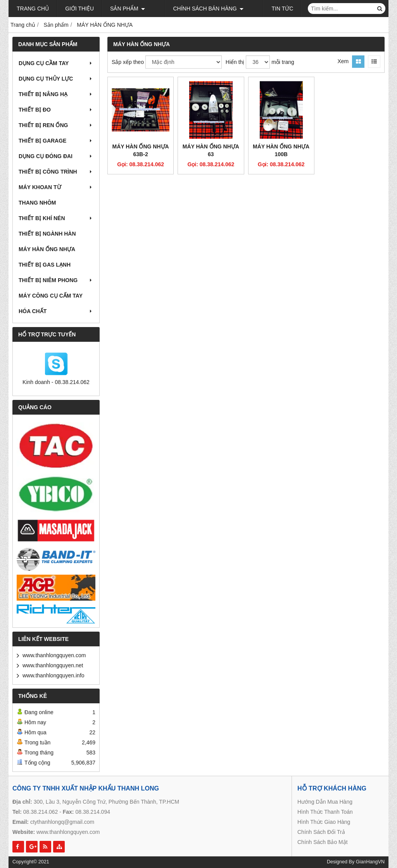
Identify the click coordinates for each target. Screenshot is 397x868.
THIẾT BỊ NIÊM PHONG (56, 280)
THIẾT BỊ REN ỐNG (56, 125)
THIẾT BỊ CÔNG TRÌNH (56, 172)
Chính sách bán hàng (197, 9)
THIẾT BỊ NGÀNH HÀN (47, 234)
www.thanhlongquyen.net (53, 665)
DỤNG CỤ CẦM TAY (56, 63)
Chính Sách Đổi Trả (321, 832)
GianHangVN (370, 862)
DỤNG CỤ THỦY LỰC (56, 79)
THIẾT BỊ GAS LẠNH (45, 265)
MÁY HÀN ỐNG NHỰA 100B (281, 150)
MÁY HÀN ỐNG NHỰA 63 (211, 150)
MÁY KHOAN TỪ (56, 187)
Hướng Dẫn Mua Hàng (325, 802)
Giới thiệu (79, 9)
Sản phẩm (128, 9)
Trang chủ (33, 9)
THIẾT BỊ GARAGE (56, 141)
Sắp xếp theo (128, 62)
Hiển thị (235, 62)
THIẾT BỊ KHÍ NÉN (56, 218)
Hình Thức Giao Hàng (324, 822)
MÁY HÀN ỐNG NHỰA (47, 249)
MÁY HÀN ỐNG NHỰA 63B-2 (141, 150)
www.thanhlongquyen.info (54, 675)
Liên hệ (296, 9)
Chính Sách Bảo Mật (323, 842)
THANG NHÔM (37, 203)
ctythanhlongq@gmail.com (62, 822)
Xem (343, 61)
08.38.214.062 (41, 812)
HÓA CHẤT (56, 311)
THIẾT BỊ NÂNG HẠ (56, 94)
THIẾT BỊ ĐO (56, 110)
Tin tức (259, 9)
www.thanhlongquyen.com (54, 655)
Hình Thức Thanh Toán (325, 812)
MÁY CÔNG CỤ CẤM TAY (51, 296)
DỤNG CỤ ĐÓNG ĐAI (56, 156)
